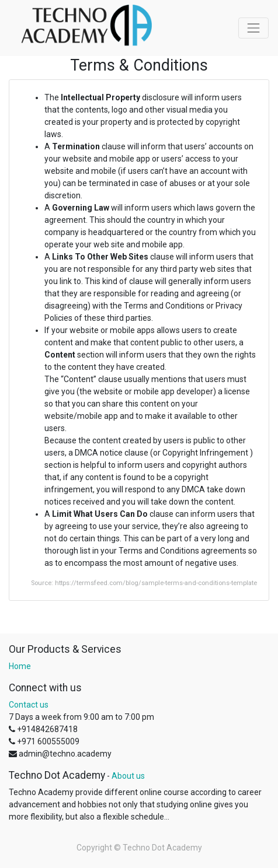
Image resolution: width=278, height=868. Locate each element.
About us (128, 776)
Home (20, 666)
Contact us (29, 705)
